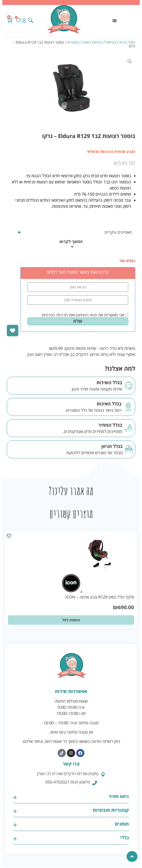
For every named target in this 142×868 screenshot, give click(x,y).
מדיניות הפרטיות (55, 315)
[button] (71, 244)
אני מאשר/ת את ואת (85, 315)
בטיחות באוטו (93, 42)
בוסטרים (73, 42)
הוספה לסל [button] (71, 620)
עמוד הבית (127, 42)
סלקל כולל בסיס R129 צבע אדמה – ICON (100, 597)
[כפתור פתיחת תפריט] (115, 21)
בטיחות (111, 42)
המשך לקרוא (71, 241)
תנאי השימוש (86, 315)
